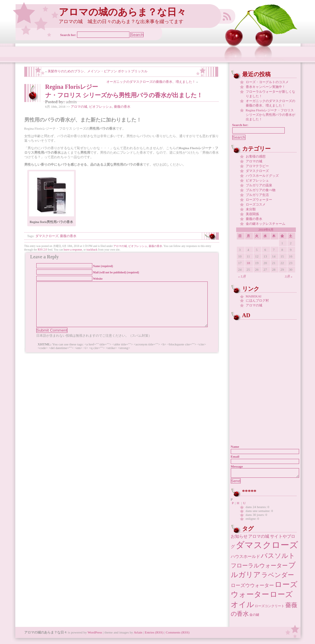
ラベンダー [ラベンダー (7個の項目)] (278, 577)
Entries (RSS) (154, 634)
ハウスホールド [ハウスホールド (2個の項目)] (245, 558)
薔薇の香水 (122, 107)
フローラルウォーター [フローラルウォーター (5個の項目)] (259, 567)
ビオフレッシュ (101, 107)
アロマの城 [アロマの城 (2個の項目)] (259, 538)
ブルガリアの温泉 (259, 185)
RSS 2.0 (42, 250)
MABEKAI (254, 296)
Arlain (138, 634)
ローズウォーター (259, 200)
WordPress (95, 634)
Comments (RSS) (178, 634)
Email (235, 456)
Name (235, 447)
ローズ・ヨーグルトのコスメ (267, 82)
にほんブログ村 (257, 300)
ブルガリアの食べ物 (261, 190)
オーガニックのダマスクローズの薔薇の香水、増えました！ (151, 82)
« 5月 (242, 276)
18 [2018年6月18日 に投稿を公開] (248, 263)
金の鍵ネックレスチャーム (266, 224)
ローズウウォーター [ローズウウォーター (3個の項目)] (252, 587)
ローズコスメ (256, 204)
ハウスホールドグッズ (262, 176)
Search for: (68, 35)
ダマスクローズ (47, 236)
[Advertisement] (268, 359)
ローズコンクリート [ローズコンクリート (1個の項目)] (270, 608)
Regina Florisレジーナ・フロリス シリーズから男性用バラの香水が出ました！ (270, 115)
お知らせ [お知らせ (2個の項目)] (239, 538)
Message (237, 466)
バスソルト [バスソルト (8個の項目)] (278, 557)
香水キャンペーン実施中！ (266, 87)
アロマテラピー (257, 166)
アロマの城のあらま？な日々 (122, 12)
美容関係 (252, 214)
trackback (92, 250)
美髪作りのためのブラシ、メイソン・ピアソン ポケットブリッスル (98, 71)
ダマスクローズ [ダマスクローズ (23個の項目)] (267, 547)
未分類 (251, 209)
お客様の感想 (256, 156)
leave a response (73, 250)
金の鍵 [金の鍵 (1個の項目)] (254, 617)
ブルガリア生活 (257, 195)
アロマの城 (79, 107)
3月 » (288, 276)
